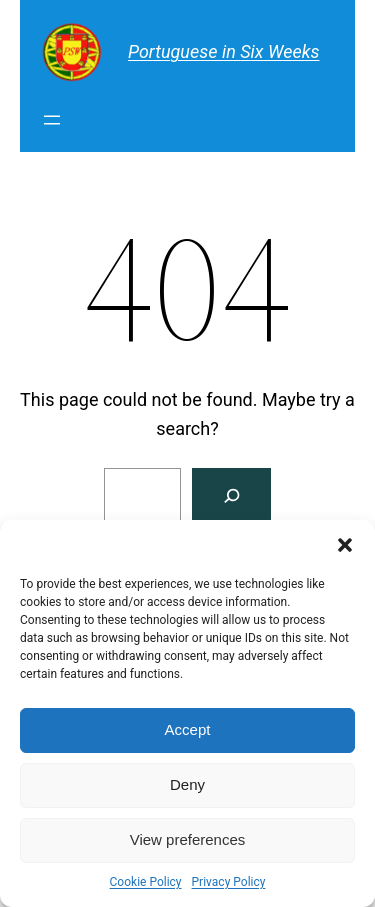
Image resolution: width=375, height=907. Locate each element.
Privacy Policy (229, 882)
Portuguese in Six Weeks (224, 51)
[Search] (231, 495)
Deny (187, 784)
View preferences (188, 839)
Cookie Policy (146, 882)
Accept (188, 729)
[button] (345, 545)
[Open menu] (52, 120)
